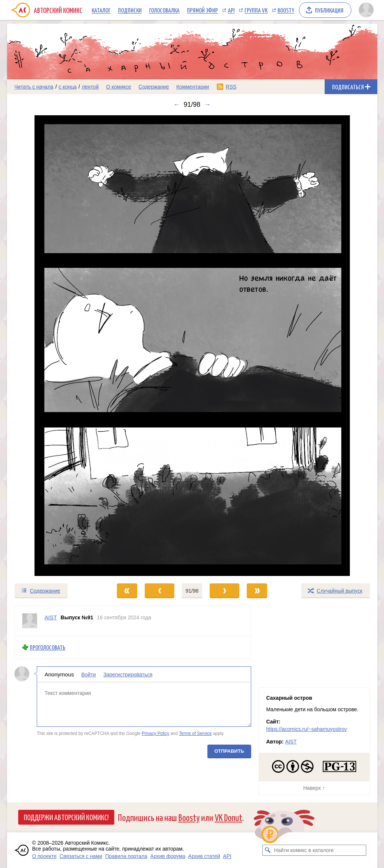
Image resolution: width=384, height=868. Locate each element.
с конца (68, 87)
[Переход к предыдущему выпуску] (53, 346)
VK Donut (229, 817)
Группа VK (256, 10)
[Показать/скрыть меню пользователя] (366, 10)
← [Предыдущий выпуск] (177, 105)
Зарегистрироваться (128, 674)
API (231, 10)
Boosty (286, 10)
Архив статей (204, 856)
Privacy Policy (155, 733)
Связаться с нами (81, 856)
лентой (90, 87)
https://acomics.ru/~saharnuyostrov (307, 729)
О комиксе (119, 87)
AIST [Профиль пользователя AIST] (51, 617)
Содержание (154, 87)
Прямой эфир (202, 10)
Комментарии (193, 87)
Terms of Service (195, 733)
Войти (88, 674)
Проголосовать (47, 647)
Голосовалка (164, 10)
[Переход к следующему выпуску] (192, 346)
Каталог (101, 10)
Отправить (229, 751)
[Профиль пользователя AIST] (30, 621)
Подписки (130, 10)
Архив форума (168, 856)
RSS (231, 87)
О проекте (45, 856)
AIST (291, 742)
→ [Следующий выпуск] (207, 105)
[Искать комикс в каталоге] (268, 850)
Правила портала (126, 856)
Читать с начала (34, 87)
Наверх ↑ (314, 788)
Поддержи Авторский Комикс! (66, 817)
